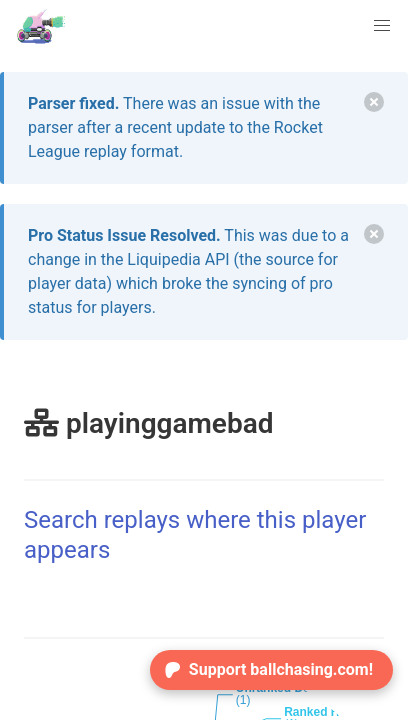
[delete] (374, 102)
